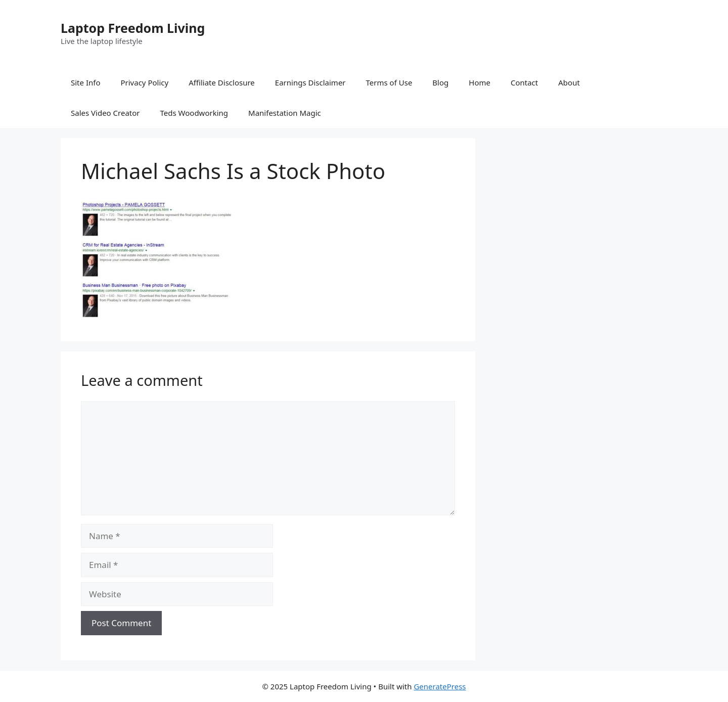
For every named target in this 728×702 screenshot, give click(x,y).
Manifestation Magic (285, 113)
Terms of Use (389, 82)
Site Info (85, 82)
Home (480, 82)
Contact (524, 82)
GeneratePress (440, 686)
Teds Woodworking (194, 113)
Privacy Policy (144, 82)
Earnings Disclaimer (310, 82)
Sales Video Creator (105, 113)
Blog (440, 82)
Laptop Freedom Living (133, 28)
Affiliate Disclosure (222, 82)
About (569, 82)
